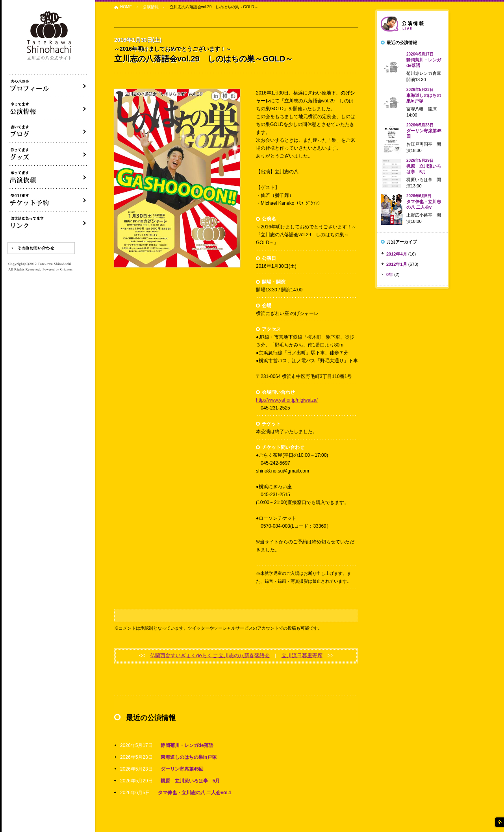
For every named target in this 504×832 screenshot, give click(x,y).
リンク (49, 223)
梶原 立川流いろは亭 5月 (190, 781)
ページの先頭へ (499, 822)
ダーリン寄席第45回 (182, 769)
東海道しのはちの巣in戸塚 (189, 757)
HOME (126, 7)
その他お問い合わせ (41, 248)
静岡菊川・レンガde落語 (187, 745)
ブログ (49, 132)
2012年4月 (397, 254)
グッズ (49, 154)
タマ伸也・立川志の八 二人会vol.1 (195, 793)
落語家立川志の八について (49, 86)
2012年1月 (397, 264)
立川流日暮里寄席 (302, 655)
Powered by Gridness (57, 270)
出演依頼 (49, 177)
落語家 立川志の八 (50, 36)
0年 (390, 274)
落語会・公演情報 (49, 109)
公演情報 (151, 7)
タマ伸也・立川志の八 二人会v (424, 202)
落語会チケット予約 (49, 200)
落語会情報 (412, 24)
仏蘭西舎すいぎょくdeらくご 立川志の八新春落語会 (210, 655)
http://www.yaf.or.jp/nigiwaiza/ (287, 400)
